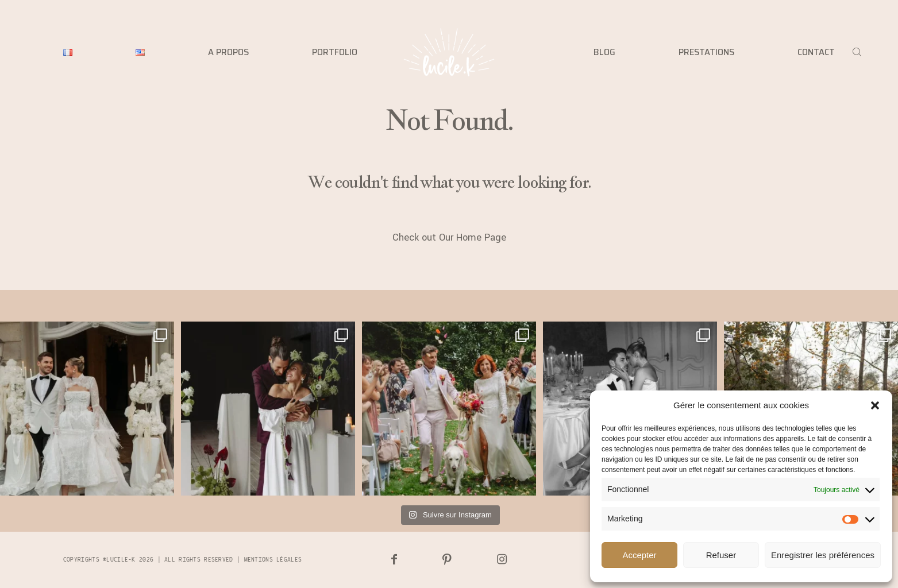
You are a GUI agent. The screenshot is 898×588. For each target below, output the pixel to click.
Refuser (721, 555)
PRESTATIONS (706, 52)
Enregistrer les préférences (823, 555)
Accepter (639, 555)
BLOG (604, 52)
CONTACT (816, 52)
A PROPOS (228, 52)
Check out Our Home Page (449, 238)
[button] (875, 405)
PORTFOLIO (335, 52)
